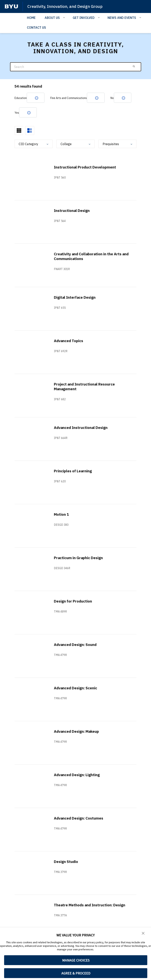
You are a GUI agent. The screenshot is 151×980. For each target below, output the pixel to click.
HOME (31, 17)
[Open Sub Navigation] (65, 17)
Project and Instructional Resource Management (87, 387)
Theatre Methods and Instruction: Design (86, 908)
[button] (143, 933)
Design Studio (67, 862)
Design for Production (74, 602)
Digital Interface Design (77, 298)
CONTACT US (36, 27)
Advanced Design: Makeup (79, 732)
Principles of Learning (74, 471)
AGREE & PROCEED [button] (76, 973)
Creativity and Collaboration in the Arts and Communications (91, 257)
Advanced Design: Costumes (81, 819)
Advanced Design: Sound (77, 645)
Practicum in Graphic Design (80, 558)
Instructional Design (73, 211)
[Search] (76, 67)
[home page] (11, 6)
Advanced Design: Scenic (77, 688)
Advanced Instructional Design (83, 428)
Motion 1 (62, 515)
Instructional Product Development (87, 168)
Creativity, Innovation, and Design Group (67, 6)
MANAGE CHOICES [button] (76, 960)
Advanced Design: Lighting (79, 775)
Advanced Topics (70, 341)
